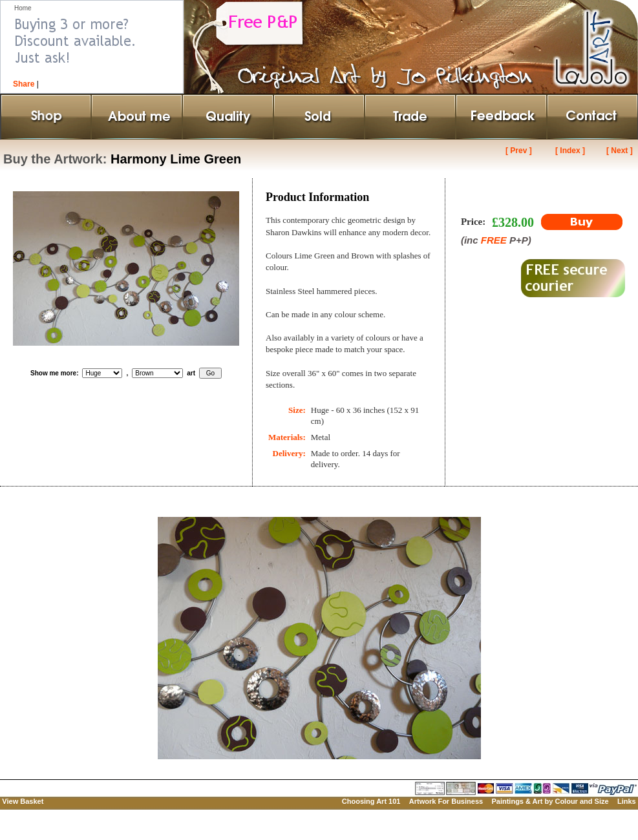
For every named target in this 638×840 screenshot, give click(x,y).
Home (23, 8)
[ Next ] (620, 151)
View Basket (23, 801)
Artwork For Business (446, 801)
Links (627, 801)
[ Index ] (570, 151)
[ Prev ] (519, 151)
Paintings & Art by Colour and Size (550, 801)
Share (24, 84)
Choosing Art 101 (371, 801)
